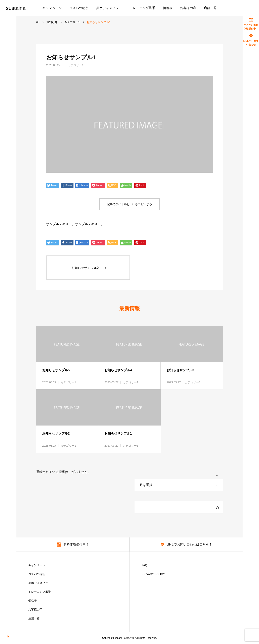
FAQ (145, 565)
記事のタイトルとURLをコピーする (129, 204)
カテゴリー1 (76, 65)
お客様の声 (188, 8)
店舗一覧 (210, 8)
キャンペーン (52, 8)
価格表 (168, 8)
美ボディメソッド (109, 8)
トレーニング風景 (142, 8)
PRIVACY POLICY (153, 574)
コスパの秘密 (79, 8)
